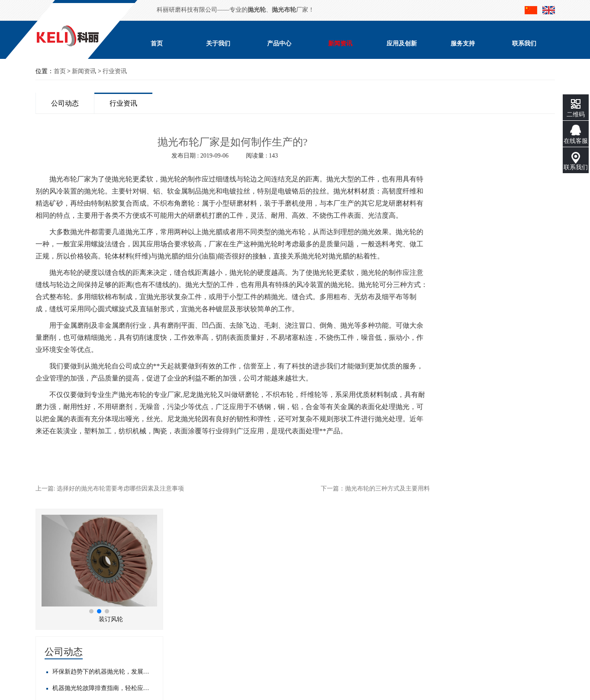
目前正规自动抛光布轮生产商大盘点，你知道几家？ (503, 372)
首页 (157, 44)
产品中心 (279, 44)
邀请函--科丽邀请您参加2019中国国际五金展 (503, 305)
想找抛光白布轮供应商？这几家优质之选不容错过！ (503, 388)
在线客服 (576, 141)
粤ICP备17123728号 (103, 645)
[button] (491, 211)
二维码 (576, 115)
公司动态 (65, 103)
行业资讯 (115, 71)
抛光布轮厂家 (70, 179)
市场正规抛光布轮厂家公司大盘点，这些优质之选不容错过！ (503, 405)
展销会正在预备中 (484, 321)
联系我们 (524, 44)
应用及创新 (402, 44)
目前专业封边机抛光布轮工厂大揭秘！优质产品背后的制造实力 (503, 437)
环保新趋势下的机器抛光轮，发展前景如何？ (503, 272)
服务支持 (463, 44)
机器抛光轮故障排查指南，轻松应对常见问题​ (503, 288)
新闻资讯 (340, 44)
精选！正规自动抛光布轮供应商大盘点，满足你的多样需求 (503, 421)
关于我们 (218, 44)
